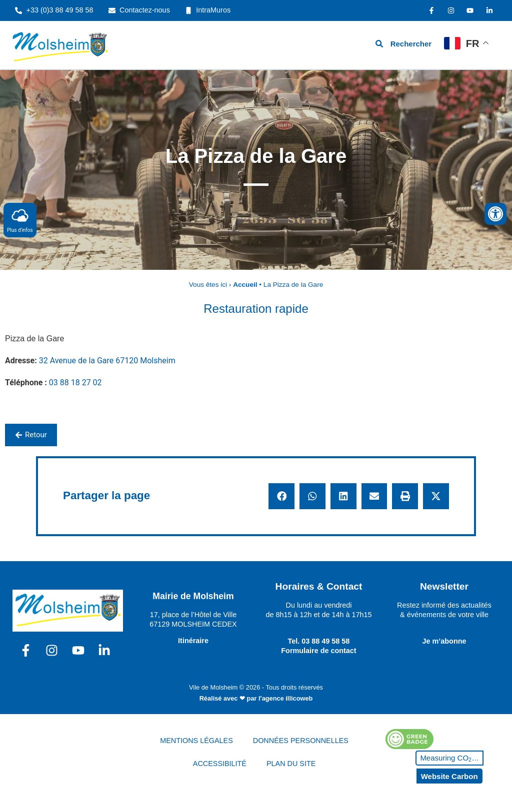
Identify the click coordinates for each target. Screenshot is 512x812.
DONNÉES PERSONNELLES (301, 741)
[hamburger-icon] (314, 45)
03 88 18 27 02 (75, 383)
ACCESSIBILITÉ (220, 764)
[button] (281, 496)
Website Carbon (449, 776)
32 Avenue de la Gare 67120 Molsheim (107, 361)
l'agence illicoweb (285, 698)
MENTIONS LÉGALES (196, 741)
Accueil (245, 285)
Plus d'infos (20, 220)
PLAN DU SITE (291, 764)
